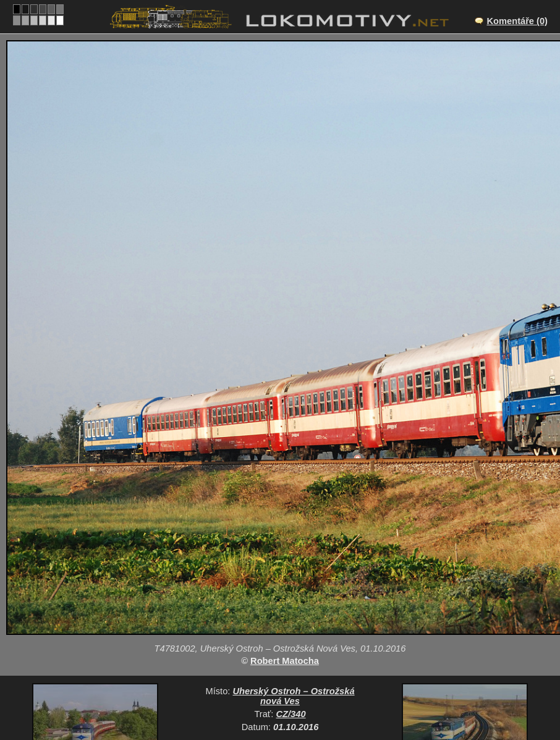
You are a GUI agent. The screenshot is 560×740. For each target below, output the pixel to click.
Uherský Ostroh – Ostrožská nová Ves (293, 696)
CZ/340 (291, 714)
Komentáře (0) (517, 21)
